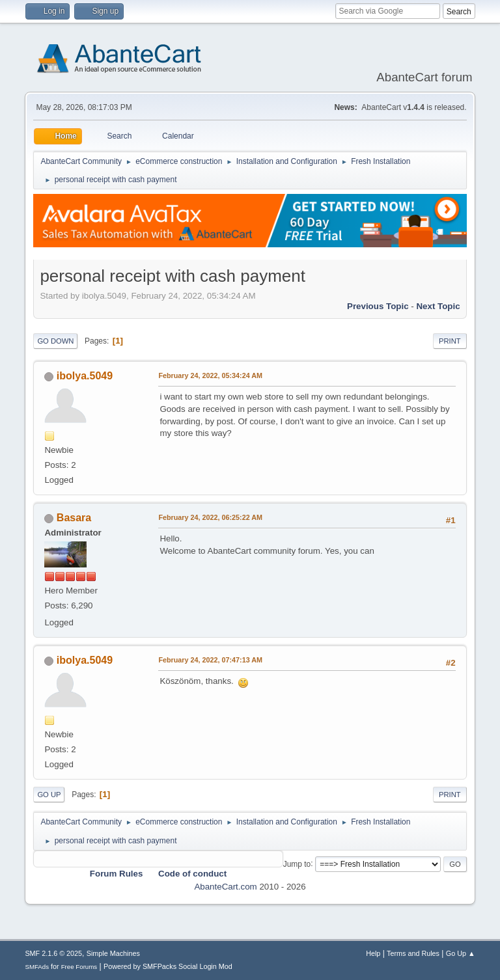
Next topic (438, 306)
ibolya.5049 (85, 376)
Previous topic (378, 306)
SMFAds (37, 967)
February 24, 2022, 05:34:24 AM (210, 375)
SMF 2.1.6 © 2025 (53, 953)
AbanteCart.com (225, 887)
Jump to (297, 864)
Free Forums (79, 967)
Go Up (49, 795)
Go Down (55, 341)
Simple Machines (113, 953)
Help (373, 953)
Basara (74, 518)
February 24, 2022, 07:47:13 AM (210, 660)
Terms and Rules (413, 953)
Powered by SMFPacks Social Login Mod (168, 966)
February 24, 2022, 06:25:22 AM (210, 517)
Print (450, 341)
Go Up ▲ (461, 953)
